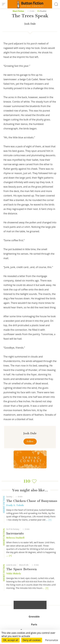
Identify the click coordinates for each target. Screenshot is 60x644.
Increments (15, 533)
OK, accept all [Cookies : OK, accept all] (10, 640)
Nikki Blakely (14, 573)
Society (9, 497)
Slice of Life (24, 565)
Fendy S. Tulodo (15, 505)
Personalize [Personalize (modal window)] (52, 640)
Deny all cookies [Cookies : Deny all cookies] (32, 640)
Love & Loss (11, 565)
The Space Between (21, 569)
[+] (50, 520)
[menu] (4, 4)
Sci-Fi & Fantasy (13, 529)
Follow (30, 441)
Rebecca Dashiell (15, 538)
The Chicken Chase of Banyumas (32, 501)
